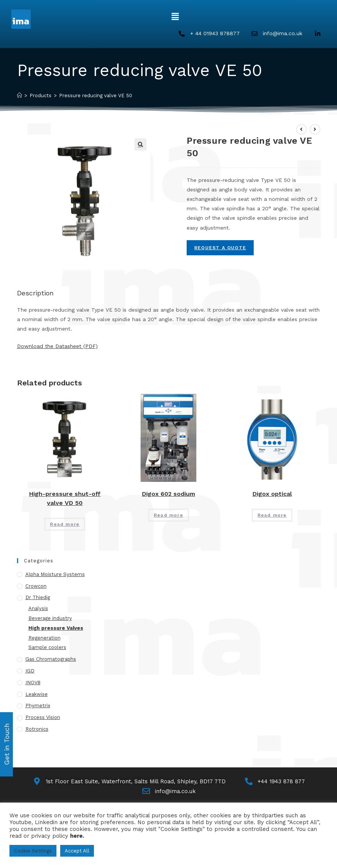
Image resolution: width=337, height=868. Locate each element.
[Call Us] (277, 782)
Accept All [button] (77, 851)
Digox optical (272, 495)
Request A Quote (220, 248)
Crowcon (36, 586)
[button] (175, 17)
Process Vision (43, 718)
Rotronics (37, 730)
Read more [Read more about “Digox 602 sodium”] (168, 516)
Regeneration (44, 638)
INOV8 (33, 683)
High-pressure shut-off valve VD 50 (65, 499)
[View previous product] (301, 130)
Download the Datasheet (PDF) (57, 346)
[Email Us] (169, 793)
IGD (30, 672)
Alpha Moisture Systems (55, 575)
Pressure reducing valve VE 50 (96, 96)
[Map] (128, 782)
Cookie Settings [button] (33, 851)
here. (77, 836)
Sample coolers (47, 648)
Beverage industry (50, 619)
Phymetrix (38, 706)
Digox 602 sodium (168, 495)
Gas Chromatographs (51, 660)
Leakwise (37, 695)
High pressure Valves (56, 629)
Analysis (38, 609)
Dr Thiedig (38, 598)
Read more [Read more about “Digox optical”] (272, 516)
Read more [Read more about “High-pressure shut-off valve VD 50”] (65, 525)
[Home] (20, 96)
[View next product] (315, 130)
